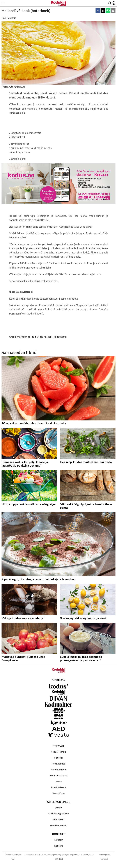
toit (41, 337)
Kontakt (59, 846)
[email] (113, 11)
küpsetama (60, 337)
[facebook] (98, 11)
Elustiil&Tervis (59, 787)
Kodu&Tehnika (58, 752)
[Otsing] (110, 3)
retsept (48, 337)
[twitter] (103, 11)
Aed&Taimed (58, 763)
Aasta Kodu (58, 793)
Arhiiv (59, 807)
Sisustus (59, 758)
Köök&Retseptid (58, 775)
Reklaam (58, 840)
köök (34, 337)
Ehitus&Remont (59, 769)
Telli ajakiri (59, 819)
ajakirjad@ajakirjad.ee (62, 855)
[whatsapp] (108, 11)
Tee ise (59, 781)
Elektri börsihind (58, 825)
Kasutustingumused (59, 813)
